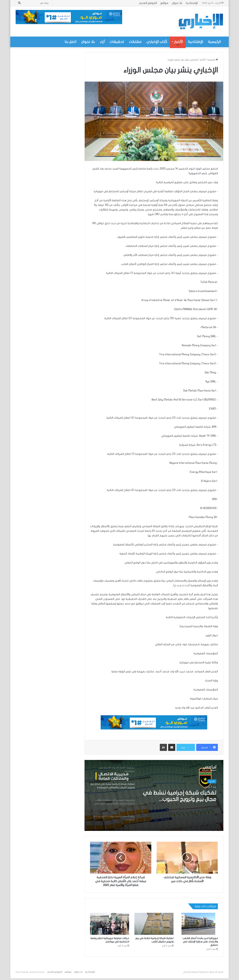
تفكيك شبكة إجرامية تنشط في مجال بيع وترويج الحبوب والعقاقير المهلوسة (180, 796)
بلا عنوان (177, 3)
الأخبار (179, 42)
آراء (102, 42)
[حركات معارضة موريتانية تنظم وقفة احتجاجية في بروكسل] (110, 924)
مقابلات (135, 42)
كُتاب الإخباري (157, 42)
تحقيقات (117, 42)
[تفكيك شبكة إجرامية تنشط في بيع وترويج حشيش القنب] (154, 924)
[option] (154, 795)
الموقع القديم (148, 3)
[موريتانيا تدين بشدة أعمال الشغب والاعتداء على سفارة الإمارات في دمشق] (198, 924)
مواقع (164, 3)
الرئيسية (214, 42)
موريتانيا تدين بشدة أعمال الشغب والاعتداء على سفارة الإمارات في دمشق (200, 942)
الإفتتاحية (192, 3)
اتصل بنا (70, 42)
